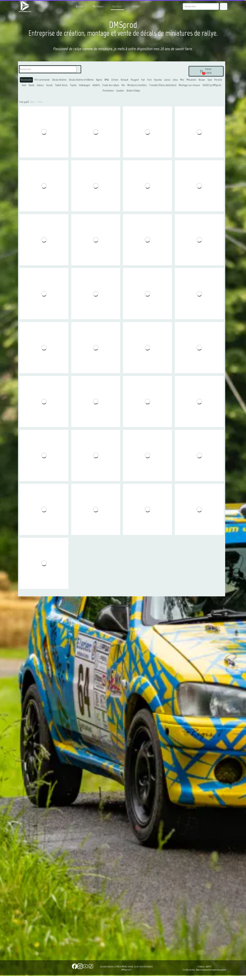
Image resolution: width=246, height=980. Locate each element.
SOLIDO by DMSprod (212, 85)
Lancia (167, 80)
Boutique (117, 6)
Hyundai (158, 80)
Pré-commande (42, 80)
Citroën (115, 80)
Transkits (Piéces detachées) (163, 85)
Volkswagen (85, 85)
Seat (24, 85)
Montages (98, 6)
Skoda (31, 85)
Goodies (120, 91)
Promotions (108, 91)
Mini (182, 80)
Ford (149, 80)
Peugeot (135, 80)
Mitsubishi (191, 80)
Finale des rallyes (111, 85)
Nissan (202, 80)
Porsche (218, 80)
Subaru (40, 85)
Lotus (175, 80)
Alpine (99, 80)
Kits (123, 85)
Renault (124, 80)
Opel (210, 80)
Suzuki (49, 85)
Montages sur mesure (189, 85)
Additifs (96, 85)
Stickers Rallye (133, 91)
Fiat (143, 80)
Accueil (80, 6)
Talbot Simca (61, 85)
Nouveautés (26, 80)
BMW (107, 80)
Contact (136, 6)
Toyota (73, 85)
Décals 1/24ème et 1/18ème (81, 80)
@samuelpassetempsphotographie (211, 970)
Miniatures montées (137, 85)
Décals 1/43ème (59, 80)
